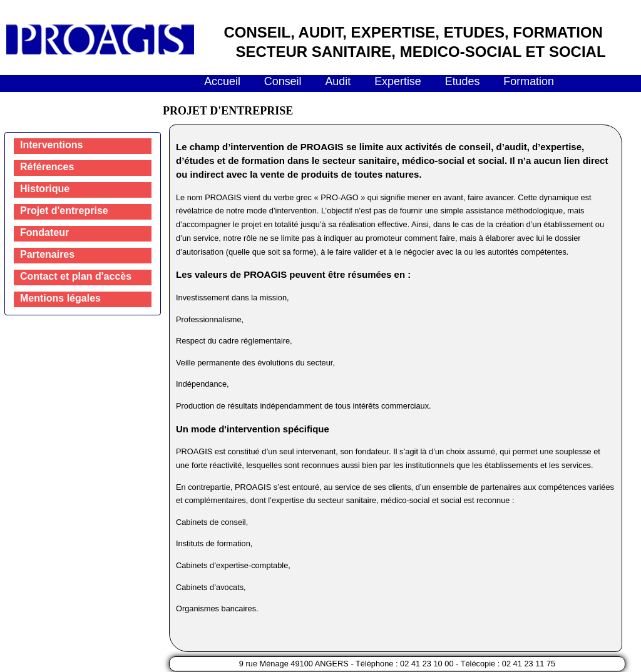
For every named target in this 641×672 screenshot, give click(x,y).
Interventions (51, 145)
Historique (45, 189)
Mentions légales (60, 298)
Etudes (463, 81)
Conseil (283, 81)
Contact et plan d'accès (76, 276)
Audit (338, 81)
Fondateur (44, 232)
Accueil (222, 81)
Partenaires (47, 254)
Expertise (398, 81)
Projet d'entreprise (64, 211)
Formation (529, 81)
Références (47, 167)
